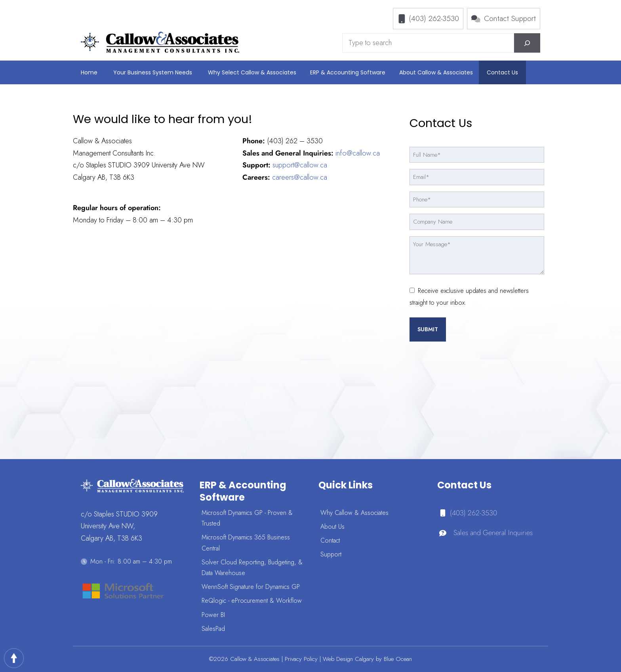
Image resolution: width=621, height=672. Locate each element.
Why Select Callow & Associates (252, 72)
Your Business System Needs (153, 72)
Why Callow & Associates (354, 513)
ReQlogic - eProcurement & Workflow (252, 601)
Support (331, 554)
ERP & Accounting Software (348, 72)
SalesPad (213, 629)
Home (89, 72)
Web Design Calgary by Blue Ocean (367, 659)
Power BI (213, 615)
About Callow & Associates (436, 72)
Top (14, 658)
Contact (330, 540)
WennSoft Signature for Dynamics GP (251, 587)
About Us (332, 527)
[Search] (527, 43)
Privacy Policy (301, 659)
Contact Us (502, 72)
